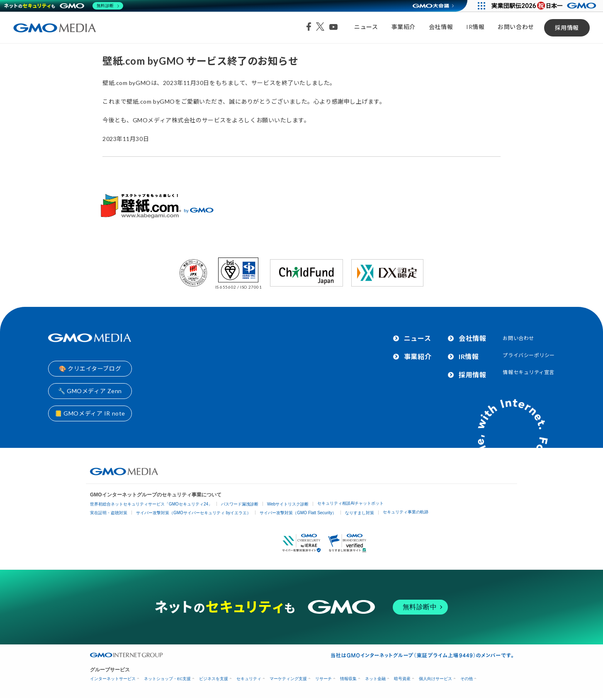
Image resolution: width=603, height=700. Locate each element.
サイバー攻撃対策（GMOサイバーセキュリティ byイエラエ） (193, 513)
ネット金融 (375, 679)
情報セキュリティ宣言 (529, 372)
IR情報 (475, 27)
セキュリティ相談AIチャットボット (350, 503)
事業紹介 (404, 27)
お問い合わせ (516, 27)
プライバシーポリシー (529, 355)
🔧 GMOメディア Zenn (90, 391)
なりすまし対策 (360, 513)
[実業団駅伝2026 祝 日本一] (545, 6)
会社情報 (441, 27)
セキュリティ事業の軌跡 (406, 512)
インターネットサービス (113, 679)
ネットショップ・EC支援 (167, 679)
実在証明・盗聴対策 (109, 513)
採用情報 (567, 28)
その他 (467, 679)
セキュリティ (249, 679)
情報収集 (348, 679)
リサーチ (323, 679)
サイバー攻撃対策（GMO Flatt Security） (298, 513)
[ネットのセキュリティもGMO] (64, 6)
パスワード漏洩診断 (240, 504)
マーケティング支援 (288, 679)
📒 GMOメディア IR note (90, 413)
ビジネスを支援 (214, 679)
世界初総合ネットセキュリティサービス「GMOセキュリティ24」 (151, 504)
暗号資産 (402, 679)
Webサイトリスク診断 (288, 504)
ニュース (366, 27)
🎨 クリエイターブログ (90, 368)
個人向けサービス (435, 679)
